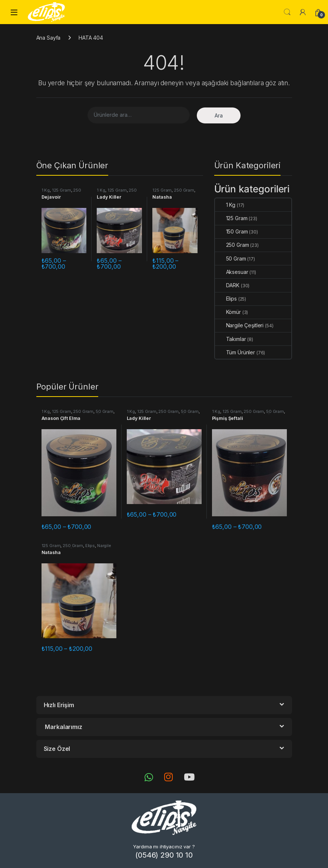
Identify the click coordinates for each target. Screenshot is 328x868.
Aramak (287, 12)
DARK (227, 285)
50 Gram (231, 259)
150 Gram (231, 231)
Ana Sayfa (49, 38)
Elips (226, 299)
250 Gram (184, 190)
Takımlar (231, 339)
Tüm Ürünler (235, 352)
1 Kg (46, 190)
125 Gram (62, 190)
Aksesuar (232, 272)
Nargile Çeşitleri (239, 325)
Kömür (228, 312)
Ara (219, 115)
